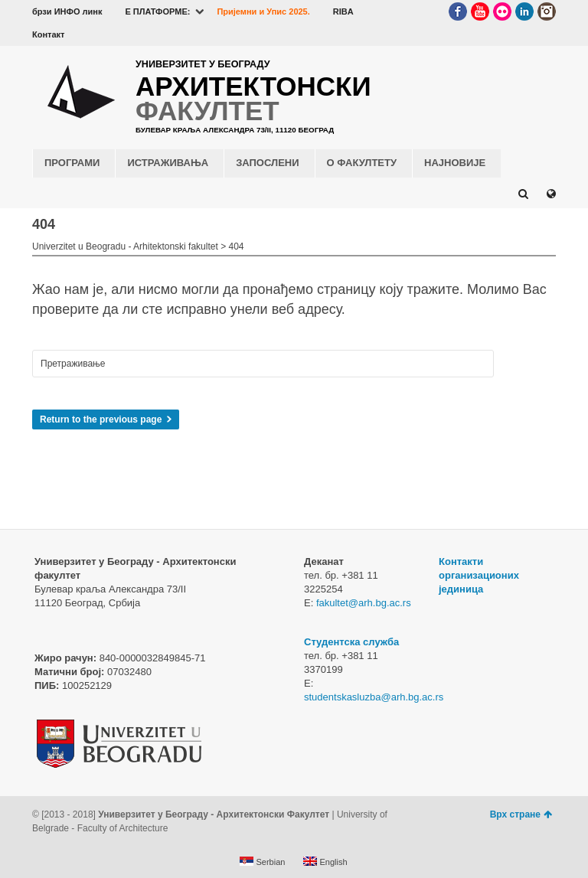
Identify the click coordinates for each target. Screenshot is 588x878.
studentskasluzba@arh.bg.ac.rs (374, 697)
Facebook (458, 11)
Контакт (48, 34)
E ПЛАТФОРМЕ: (157, 11)
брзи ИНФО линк (67, 11)
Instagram (547, 11)
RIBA (343, 11)
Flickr (502, 11)
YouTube (480, 11)
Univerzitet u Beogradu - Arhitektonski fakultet (125, 246)
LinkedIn (524, 11)
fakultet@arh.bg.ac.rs (364, 603)
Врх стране (521, 814)
